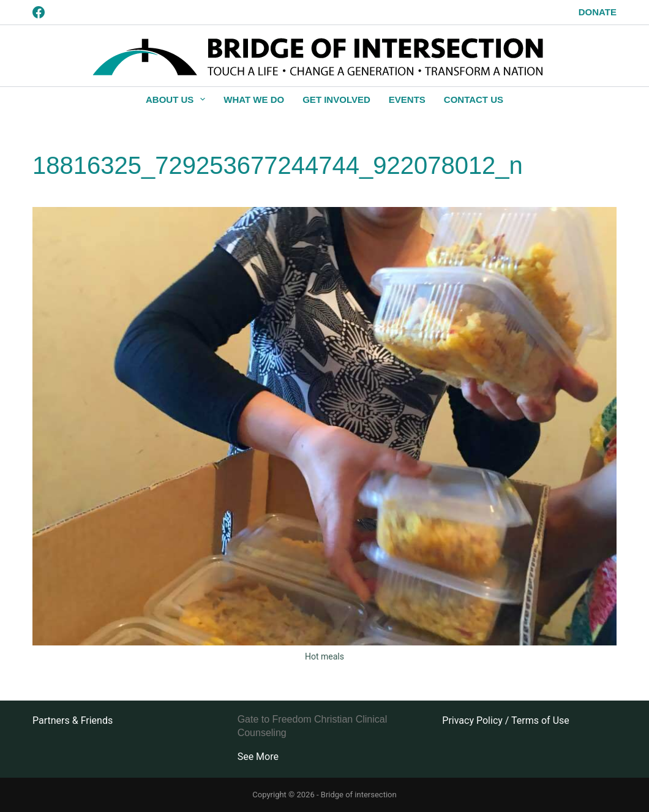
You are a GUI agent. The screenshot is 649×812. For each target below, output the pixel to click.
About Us (178, 99)
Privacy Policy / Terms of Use (505, 720)
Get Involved (336, 100)
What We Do (254, 100)
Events (407, 100)
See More (258, 757)
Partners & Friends (73, 720)
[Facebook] (39, 12)
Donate (598, 12)
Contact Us (474, 100)
